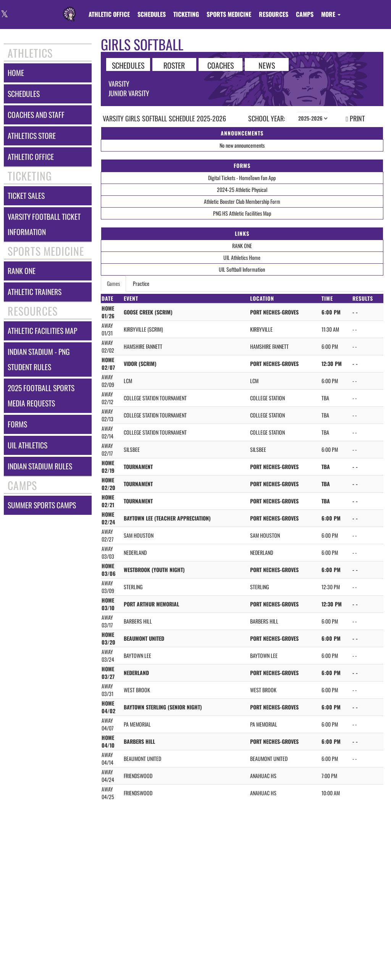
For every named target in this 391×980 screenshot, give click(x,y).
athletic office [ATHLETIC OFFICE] (31, 157)
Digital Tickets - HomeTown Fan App (242, 178)
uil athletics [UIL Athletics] (27, 445)
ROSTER (174, 65)
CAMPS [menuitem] (305, 14)
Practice (141, 283)
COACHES (221, 65)
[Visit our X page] (4, 15)
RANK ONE (242, 246)
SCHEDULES (128, 65)
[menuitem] (109, 14)
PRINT (355, 118)
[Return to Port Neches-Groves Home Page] (69, 10)
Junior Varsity (129, 93)
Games (113, 283)
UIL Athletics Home (242, 257)
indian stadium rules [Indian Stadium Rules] (40, 466)
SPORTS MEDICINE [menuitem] (229, 14)
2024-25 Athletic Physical (242, 189)
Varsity (119, 84)
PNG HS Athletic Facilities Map (242, 213)
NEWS (267, 65)
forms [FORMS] (17, 424)
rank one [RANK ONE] (22, 271)
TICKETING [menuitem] (186, 14)
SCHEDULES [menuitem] (152, 14)
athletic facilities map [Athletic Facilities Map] (42, 331)
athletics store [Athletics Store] (32, 136)
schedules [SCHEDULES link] (24, 94)
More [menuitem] (331, 14)
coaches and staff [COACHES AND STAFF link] (36, 115)
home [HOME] (16, 73)
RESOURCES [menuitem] (274, 14)
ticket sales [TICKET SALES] (26, 196)
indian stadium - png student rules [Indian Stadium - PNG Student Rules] (39, 359)
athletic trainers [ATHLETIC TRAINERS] (35, 292)
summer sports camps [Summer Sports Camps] (42, 505)
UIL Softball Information (242, 269)
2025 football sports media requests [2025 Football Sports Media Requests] (41, 396)
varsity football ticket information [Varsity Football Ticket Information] (44, 224)
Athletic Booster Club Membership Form (242, 201)
